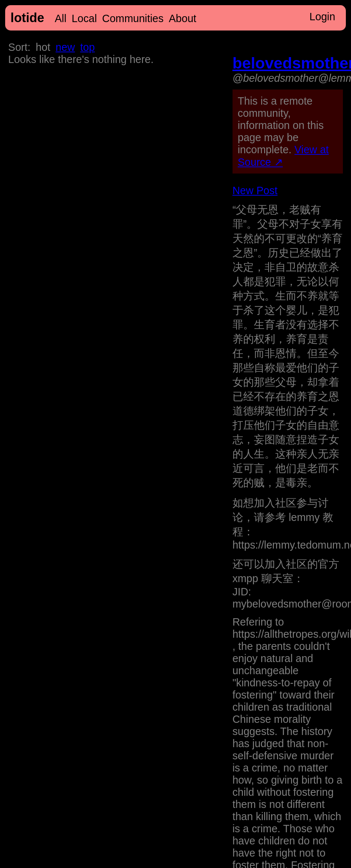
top (88, 47)
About (183, 18)
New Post (255, 190)
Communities (133, 18)
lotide (28, 18)
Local (84, 18)
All (61, 18)
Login (322, 17)
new (65, 47)
